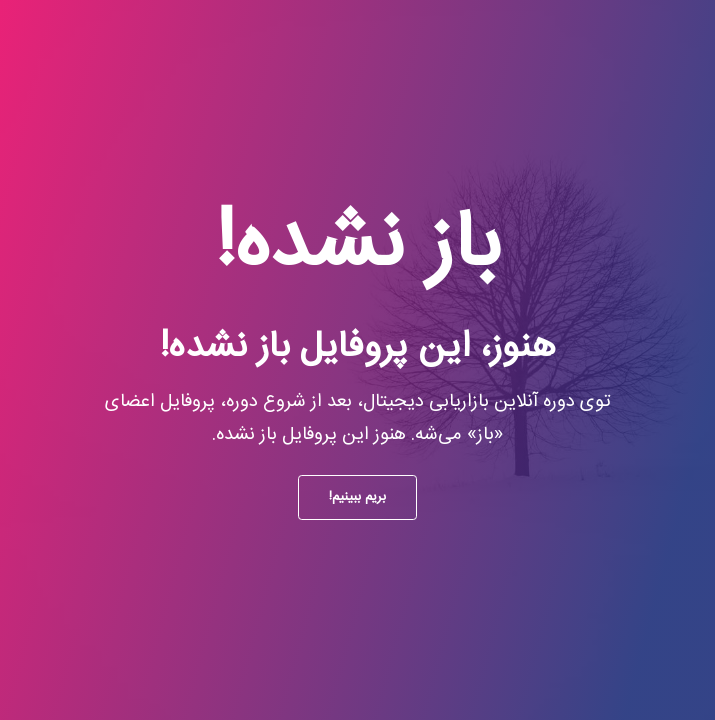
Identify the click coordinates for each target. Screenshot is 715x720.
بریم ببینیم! (357, 497)
